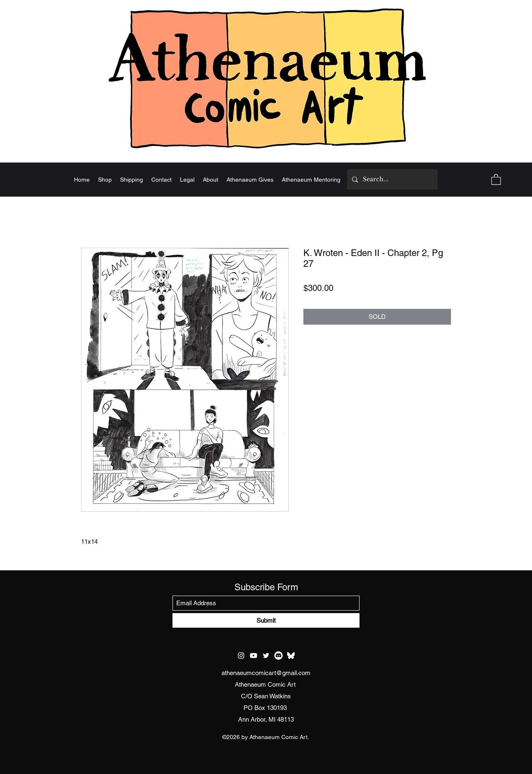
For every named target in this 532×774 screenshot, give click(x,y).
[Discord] (278, 656)
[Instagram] (241, 656)
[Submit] (266, 620)
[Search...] (392, 179)
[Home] (266, 78)
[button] (496, 179)
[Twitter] (266, 656)
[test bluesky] (291, 656)
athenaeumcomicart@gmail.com (266, 673)
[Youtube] (254, 656)
